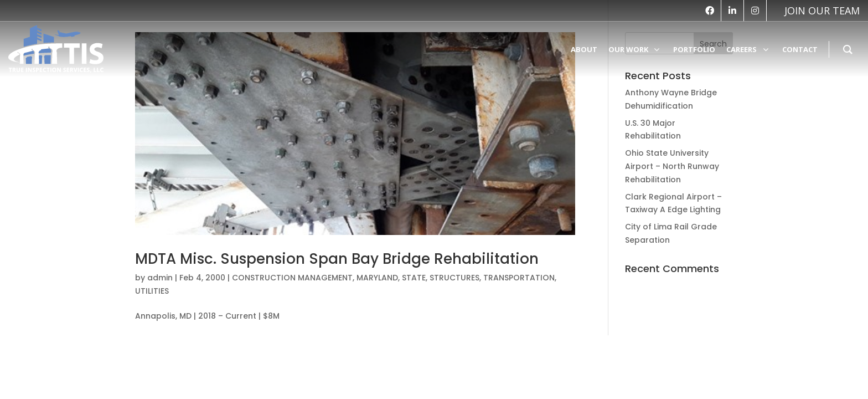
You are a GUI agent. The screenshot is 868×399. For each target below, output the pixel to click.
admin (160, 278)
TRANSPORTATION (519, 278)
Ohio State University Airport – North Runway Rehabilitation (672, 166)
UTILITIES (152, 291)
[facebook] (710, 11)
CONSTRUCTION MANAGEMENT (292, 278)
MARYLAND (377, 278)
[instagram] (755, 11)
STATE (414, 278)
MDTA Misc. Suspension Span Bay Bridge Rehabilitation (337, 259)
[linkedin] (732, 11)
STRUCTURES (454, 278)
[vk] (817, 11)
